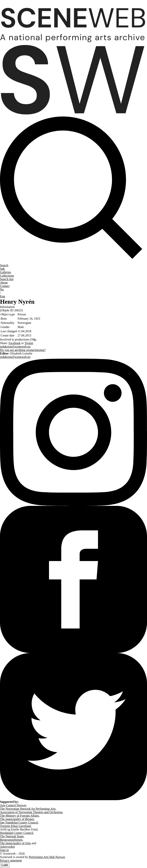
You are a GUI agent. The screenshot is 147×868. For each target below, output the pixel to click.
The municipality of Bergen (17, 819)
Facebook (15, 343)
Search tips (7, 279)
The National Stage (12, 836)
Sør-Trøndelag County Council (19, 822)
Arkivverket (7, 847)
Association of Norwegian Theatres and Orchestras (31, 812)
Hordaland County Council (17, 833)
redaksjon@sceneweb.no (15, 347)
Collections (7, 276)
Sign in (4, 850)
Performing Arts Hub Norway (47, 857)
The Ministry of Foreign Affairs (19, 816)
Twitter (29, 343)
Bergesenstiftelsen (11, 840)
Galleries (6, 272)
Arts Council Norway (13, 805)
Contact (5, 286)
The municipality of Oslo (15, 843)
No (2, 289)
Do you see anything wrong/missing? (23, 350)
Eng (2, 296)
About (4, 283)
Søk (2, 269)
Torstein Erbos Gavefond (15, 826)
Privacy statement (11, 860)
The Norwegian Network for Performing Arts (28, 809)
